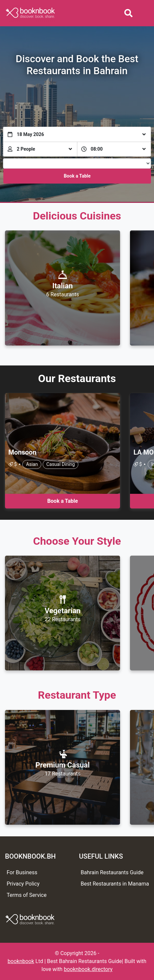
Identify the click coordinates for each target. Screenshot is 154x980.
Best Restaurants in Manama (115, 884)
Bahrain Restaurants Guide (112, 872)
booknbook (21, 961)
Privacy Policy (23, 884)
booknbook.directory (88, 969)
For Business (22, 872)
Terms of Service (27, 895)
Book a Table (77, 176)
